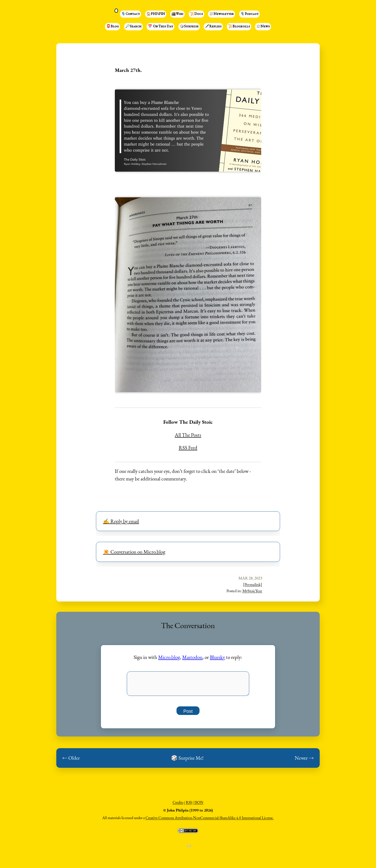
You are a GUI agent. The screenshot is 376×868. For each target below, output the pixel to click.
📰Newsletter (222, 14)
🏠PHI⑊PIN (156, 14)
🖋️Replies (213, 27)
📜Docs (196, 14)
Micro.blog (169, 657)
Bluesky (217, 657)
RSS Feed (188, 448)
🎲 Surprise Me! (187, 761)
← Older (71, 761)
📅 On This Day (160, 27)
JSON (199, 805)
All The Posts (188, 435)
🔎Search (133, 27)
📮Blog (112, 27)
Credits (178, 805)
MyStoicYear (252, 591)
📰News (263, 27)
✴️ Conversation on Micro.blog (134, 552)
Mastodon (192, 657)
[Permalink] (253, 584)
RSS (189, 805)
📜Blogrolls (239, 27)
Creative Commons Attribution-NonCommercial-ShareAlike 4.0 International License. (210, 820)
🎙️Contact (130, 14)
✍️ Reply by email (121, 521)
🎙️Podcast (249, 14)
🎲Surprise (189, 27)
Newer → (304, 761)
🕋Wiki (177, 14)
